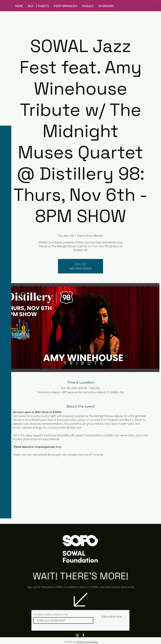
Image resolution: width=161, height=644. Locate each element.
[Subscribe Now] (112, 616)
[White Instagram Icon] (77, 635)
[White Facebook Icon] (83, 635)
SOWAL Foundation (87, 642)
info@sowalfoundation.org (51, 615)
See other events (80, 268)
